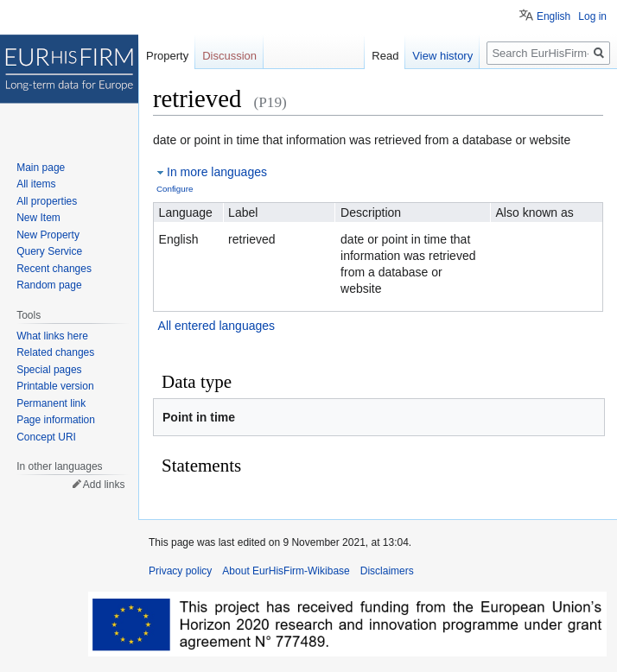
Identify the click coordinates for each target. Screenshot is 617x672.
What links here (52, 336)
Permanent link (51, 403)
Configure (175, 189)
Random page (49, 285)
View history (442, 56)
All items (36, 184)
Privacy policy (180, 571)
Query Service (49, 251)
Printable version (55, 386)
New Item (38, 218)
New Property (48, 235)
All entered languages (216, 326)
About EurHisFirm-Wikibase (286, 571)
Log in (592, 16)
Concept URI (46, 437)
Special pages (49, 370)
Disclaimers (387, 571)
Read (385, 56)
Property (167, 56)
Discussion (229, 56)
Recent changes (54, 269)
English (553, 16)
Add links (104, 485)
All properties (47, 201)
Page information (56, 420)
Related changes (55, 352)
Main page (41, 168)
